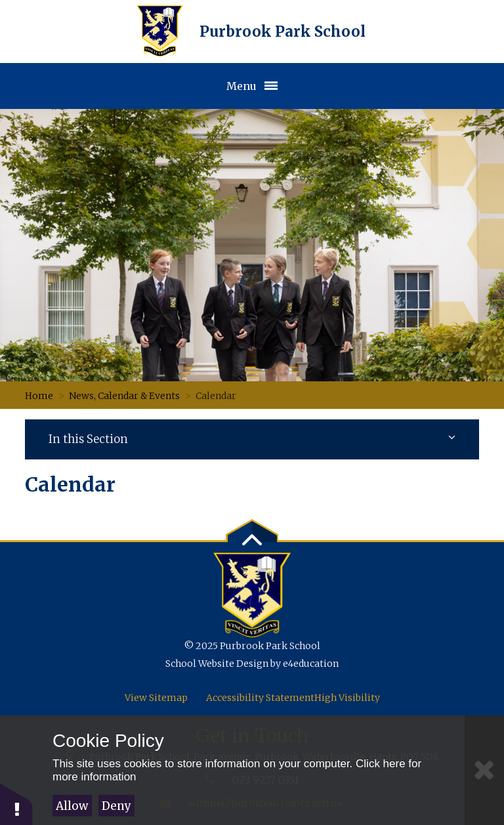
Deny (116, 806)
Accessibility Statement (260, 698)
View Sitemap (156, 698)
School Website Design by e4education (252, 664)
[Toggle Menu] (252, 86)
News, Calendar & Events (124, 396)
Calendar (216, 396)
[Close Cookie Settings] (484, 770)
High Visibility (347, 698)
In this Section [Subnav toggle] (252, 439)
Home (39, 396)
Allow (72, 806)
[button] (16, 804)
